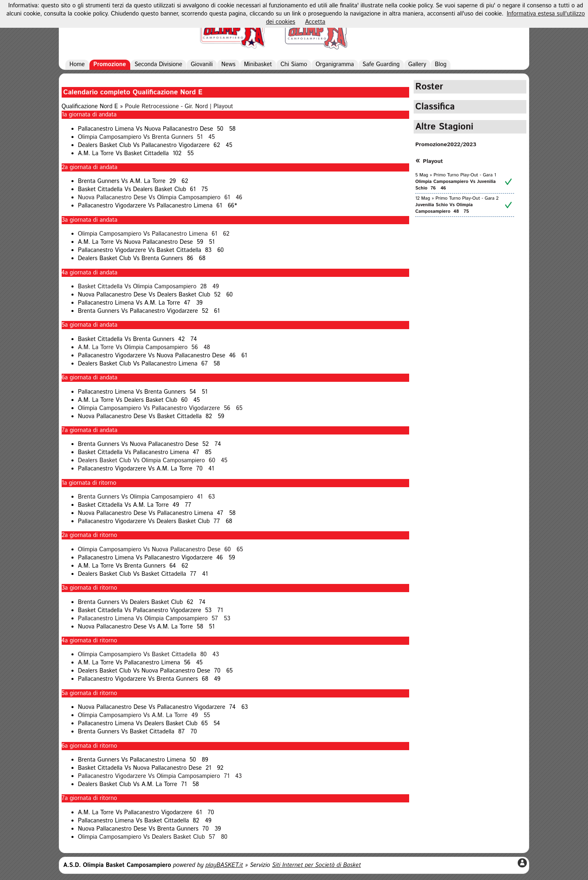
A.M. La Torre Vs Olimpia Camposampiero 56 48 (144, 348)
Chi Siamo (294, 65)
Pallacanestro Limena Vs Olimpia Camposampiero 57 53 (154, 619)
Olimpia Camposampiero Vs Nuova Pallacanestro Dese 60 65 (160, 550)
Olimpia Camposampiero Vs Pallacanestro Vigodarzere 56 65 (160, 408)
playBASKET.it (224, 865)
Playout (223, 107)
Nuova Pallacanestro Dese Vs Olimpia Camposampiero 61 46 (160, 198)
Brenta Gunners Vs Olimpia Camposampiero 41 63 (146, 497)
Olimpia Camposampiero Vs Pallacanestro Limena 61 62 (154, 234)
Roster (429, 87)
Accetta (315, 22)
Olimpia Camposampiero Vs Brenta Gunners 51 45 (146, 137)
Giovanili (202, 65)
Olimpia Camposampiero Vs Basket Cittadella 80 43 (148, 655)
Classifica (435, 107)
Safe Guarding (381, 65)
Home (77, 65)
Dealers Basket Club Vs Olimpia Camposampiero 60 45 (153, 461)
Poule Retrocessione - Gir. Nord (166, 107)
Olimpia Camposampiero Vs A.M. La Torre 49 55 (144, 715)
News (228, 65)
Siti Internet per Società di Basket (316, 865)
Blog (441, 65)
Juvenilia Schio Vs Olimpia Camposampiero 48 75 (444, 208)
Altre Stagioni (444, 127)
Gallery (417, 65)
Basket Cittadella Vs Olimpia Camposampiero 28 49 (148, 287)
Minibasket (258, 65)
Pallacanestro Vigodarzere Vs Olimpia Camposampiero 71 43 (160, 776)
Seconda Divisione (159, 65)
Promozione (110, 65)
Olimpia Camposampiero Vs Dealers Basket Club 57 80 (153, 837)
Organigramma (335, 65)
